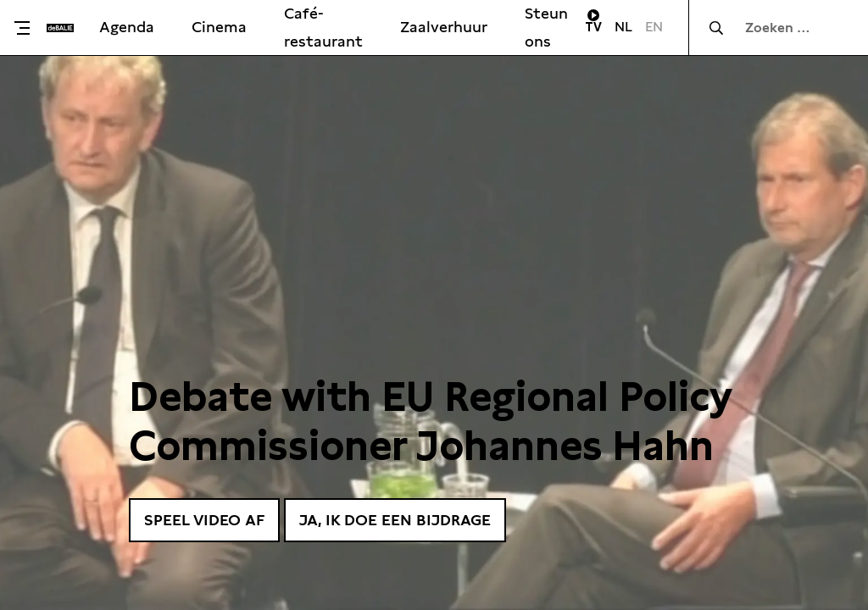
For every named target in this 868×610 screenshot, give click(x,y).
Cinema (219, 27)
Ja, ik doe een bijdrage (395, 520)
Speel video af (204, 520)
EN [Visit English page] (654, 27)
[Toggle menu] (28, 28)
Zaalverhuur (444, 27)
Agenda (127, 27)
